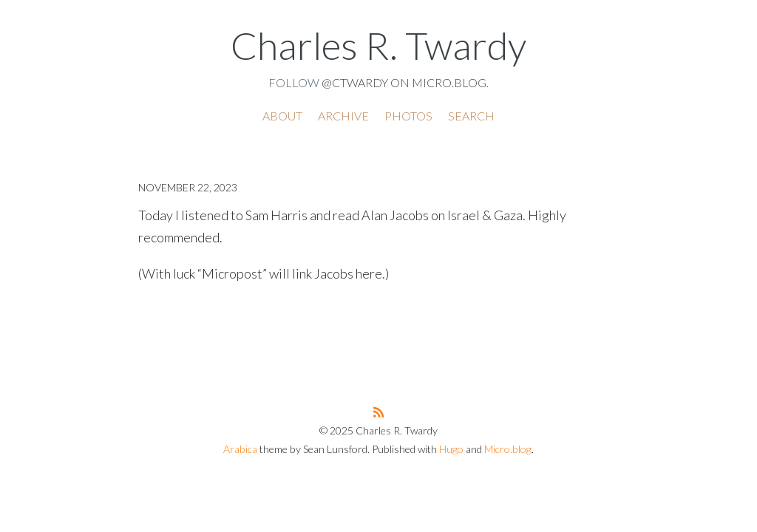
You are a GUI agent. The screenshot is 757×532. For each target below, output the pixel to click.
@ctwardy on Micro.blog (404, 82)
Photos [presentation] (408, 116)
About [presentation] (282, 116)
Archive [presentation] (343, 116)
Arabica (240, 449)
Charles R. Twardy (378, 45)
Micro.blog (508, 449)
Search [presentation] (471, 116)
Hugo (451, 449)
